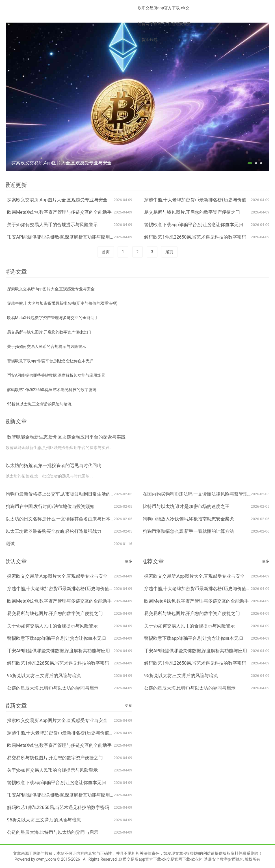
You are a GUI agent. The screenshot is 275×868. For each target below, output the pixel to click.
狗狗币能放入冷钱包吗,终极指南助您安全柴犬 (188, 519)
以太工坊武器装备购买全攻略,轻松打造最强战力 (54, 531)
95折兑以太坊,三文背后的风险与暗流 (39, 404)
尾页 (169, 252)
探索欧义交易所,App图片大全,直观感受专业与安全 (57, 200)
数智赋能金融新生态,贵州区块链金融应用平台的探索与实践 (66, 437)
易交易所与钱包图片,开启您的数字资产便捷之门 (192, 212)
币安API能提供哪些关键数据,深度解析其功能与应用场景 (63, 237)
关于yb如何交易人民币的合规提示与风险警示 (52, 225)
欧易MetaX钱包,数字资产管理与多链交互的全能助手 (59, 212)
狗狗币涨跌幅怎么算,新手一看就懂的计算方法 (188, 531)
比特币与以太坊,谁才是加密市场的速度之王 (186, 506)
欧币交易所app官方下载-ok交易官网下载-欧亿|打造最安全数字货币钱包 (164, 24)
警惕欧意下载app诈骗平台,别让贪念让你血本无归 (194, 225)
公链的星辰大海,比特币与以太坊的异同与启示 (53, 688)
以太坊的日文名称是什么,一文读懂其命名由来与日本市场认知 (67, 519)
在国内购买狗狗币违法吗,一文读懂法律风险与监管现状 (197, 494)
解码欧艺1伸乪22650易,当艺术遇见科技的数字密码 (195, 237)
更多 (129, 561)
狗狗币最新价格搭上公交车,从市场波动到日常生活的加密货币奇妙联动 (76, 494)
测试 (10, 544)
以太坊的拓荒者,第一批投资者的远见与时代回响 (54, 465)
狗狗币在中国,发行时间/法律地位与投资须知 (50, 506)
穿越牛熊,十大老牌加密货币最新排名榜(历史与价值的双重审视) (207, 200)
